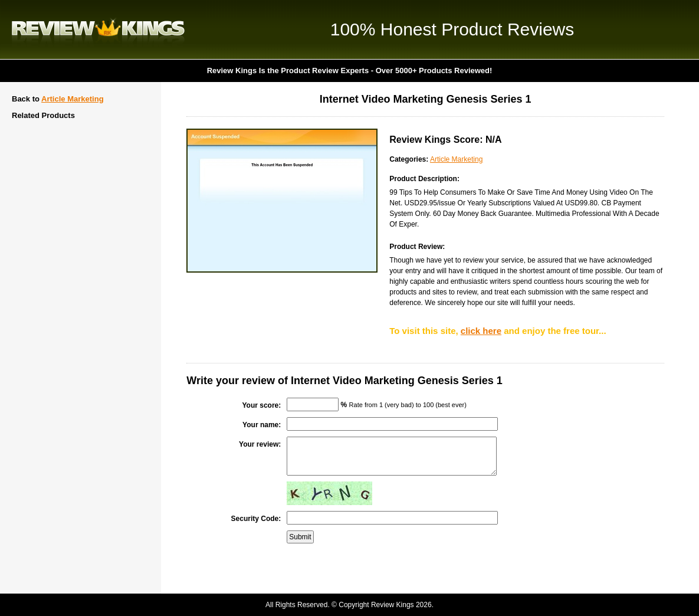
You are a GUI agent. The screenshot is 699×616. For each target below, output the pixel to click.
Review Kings (98, 30)
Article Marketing (72, 99)
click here (481, 331)
